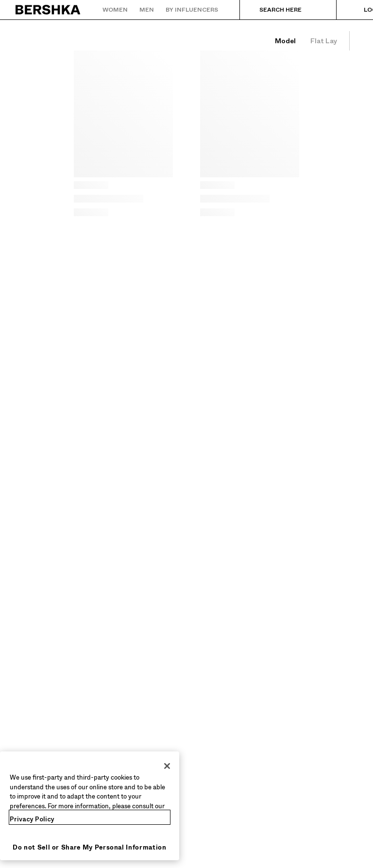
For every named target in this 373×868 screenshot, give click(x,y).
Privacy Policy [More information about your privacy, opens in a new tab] (32, 819)
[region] (90, 806)
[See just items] (324, 41)
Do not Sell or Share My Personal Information (90, 847)
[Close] (167, 766)
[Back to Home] (48, 10)
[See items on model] (285, 41)
